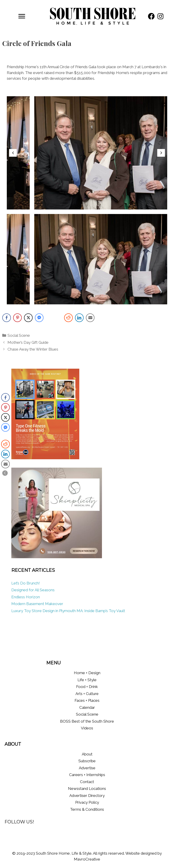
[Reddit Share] (68, 318)
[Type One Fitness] (45, 458)
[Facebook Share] (7, 318)
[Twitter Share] (28, 318)
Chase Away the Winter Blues (33, 349)
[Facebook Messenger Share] (39, 318)
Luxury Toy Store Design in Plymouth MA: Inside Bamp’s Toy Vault (68, 611)
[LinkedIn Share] (79, 318)
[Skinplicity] (57, 557)
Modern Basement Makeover (37, 604)
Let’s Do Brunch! (26, 583)
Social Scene (19, 335)
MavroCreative (87, 859)
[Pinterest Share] (17, 318)
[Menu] (22, 16)
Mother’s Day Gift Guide (28, 342)
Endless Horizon (26, 597)
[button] (151, 16)
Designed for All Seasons (33, 590)
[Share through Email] (90, 318)
